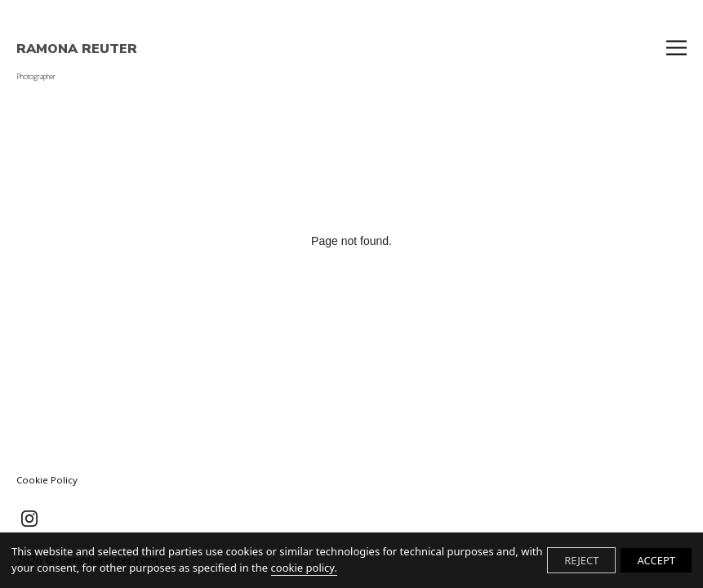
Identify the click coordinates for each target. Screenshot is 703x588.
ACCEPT (656, 560)
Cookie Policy (47, 480)
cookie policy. (304, 568)
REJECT (581, 560)
